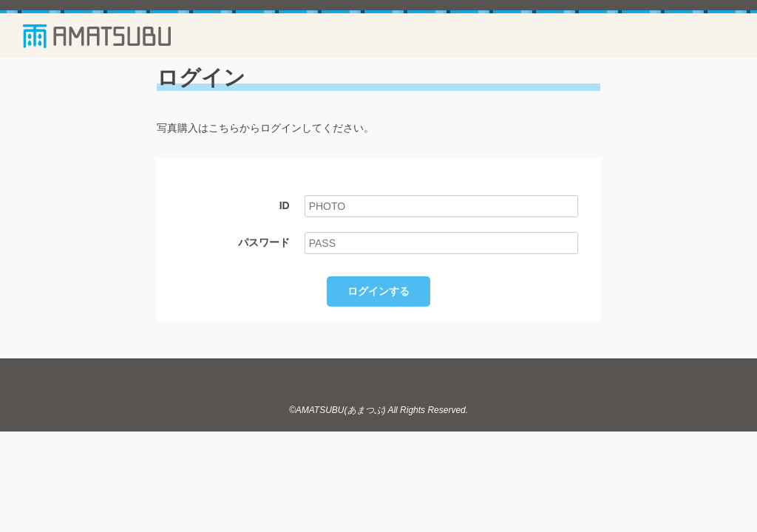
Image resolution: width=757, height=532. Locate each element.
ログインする (378, 291)
